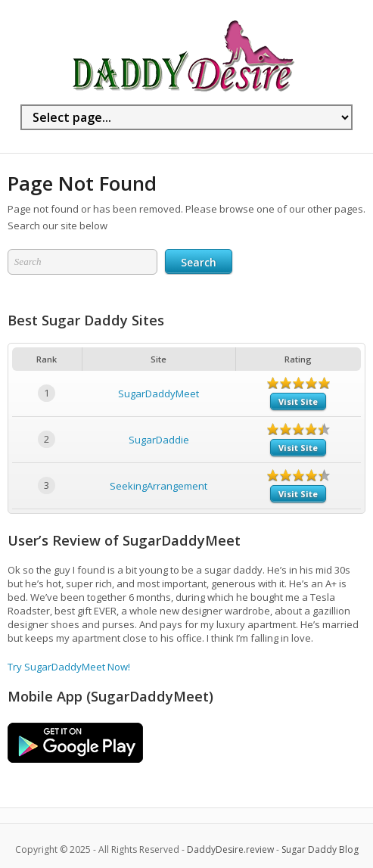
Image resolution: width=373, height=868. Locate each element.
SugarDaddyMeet (159, 394)
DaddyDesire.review (230, 849)
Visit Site (298, 401)
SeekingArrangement (159, 486)
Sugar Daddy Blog (320, 849)
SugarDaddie (159, 440)
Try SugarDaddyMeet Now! (69, 667)
